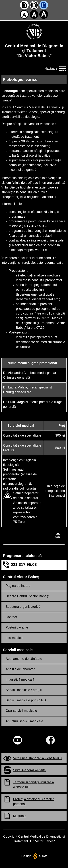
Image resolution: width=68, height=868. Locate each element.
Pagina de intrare (18, 586)
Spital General (29, 770)
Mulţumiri (20, 816)
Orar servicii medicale (21, 711)
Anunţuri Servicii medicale (24, 721)
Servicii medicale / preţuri (24, 690)
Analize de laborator (20, 669)
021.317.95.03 (24, 564)
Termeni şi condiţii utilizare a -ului (33, 785)
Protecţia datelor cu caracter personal (33, 802)
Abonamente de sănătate (24, 659)
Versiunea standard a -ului (38, 758)
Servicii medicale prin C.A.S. (26, 700)
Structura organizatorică (23, 607)
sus (57, 537)
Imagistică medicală (20, 680)
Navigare (50, 68)
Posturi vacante (17, 627)
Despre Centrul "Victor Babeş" (27, 596)
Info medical (14, 638)
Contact (11, 617)
